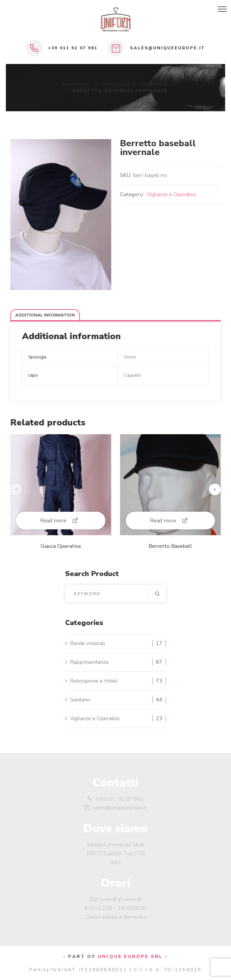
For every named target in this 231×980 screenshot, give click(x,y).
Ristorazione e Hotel (94, 681)
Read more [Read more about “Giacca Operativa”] (53, 521)
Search (157, 594)
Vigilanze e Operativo (136, 84)
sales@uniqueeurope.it (168, 48)
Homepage (76, 84)
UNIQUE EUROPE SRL (130, 957)
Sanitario (80, 700)
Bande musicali (88, 643)
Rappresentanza (89, 662)
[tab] (45, 315)
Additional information (45, 315)
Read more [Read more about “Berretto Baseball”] (163, 521)
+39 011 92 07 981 (73, 48)
